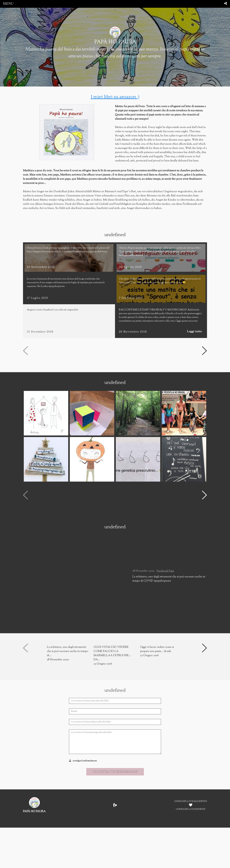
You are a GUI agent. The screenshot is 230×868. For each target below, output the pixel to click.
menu (8, 4)
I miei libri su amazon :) (115, 97)
